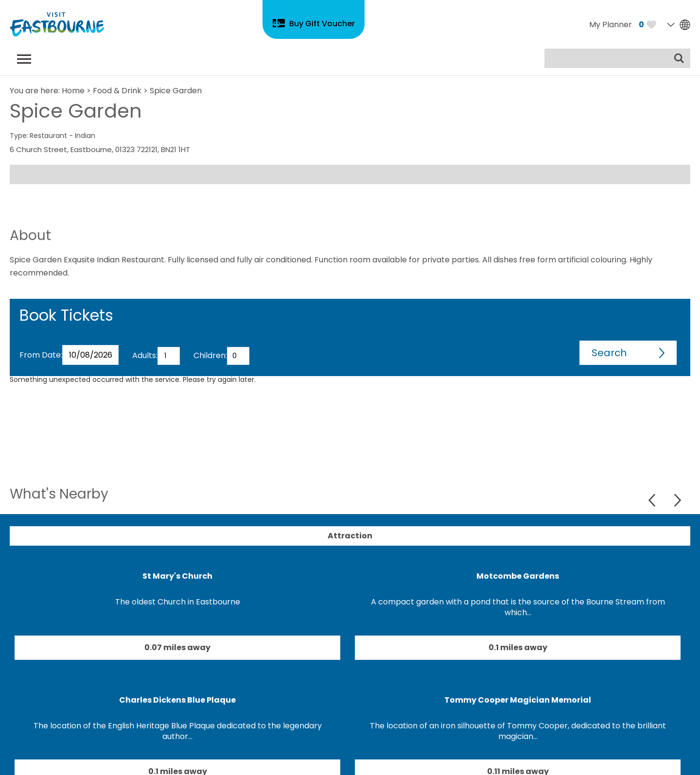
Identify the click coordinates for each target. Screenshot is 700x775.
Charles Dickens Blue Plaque (177, 700)
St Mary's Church (177, 576)
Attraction (350, 536)
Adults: (145, 355)
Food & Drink (117, 91)
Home (73, 91)
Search (609, 353)
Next (677, 500)
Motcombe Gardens (518, 576)
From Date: (41, 355)
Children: (210, 355)
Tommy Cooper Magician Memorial (518, 700)
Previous (653, 500)
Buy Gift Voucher (322, 24)
